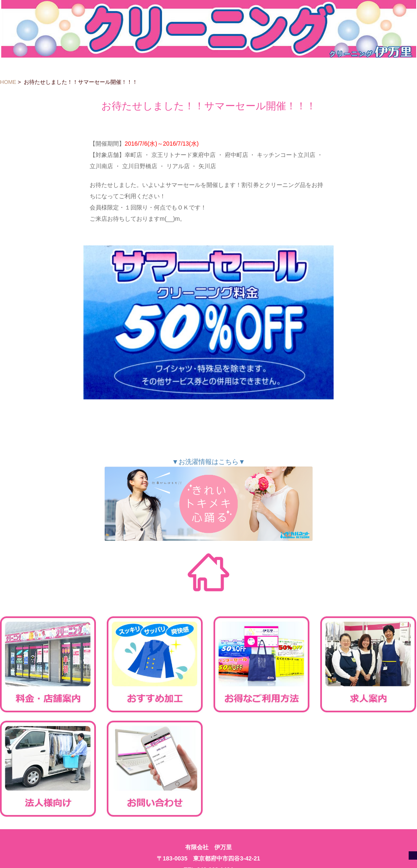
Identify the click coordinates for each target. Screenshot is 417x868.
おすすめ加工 (155, 664)
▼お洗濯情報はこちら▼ (208, 500)
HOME (8, 82)
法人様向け (48, 769)
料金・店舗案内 (48, 664)
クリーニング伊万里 (209, 29)
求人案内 (368, 664)
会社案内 (368, 769)
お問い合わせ (155, 769)
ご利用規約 (261, 769)
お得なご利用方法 (261, 664)
